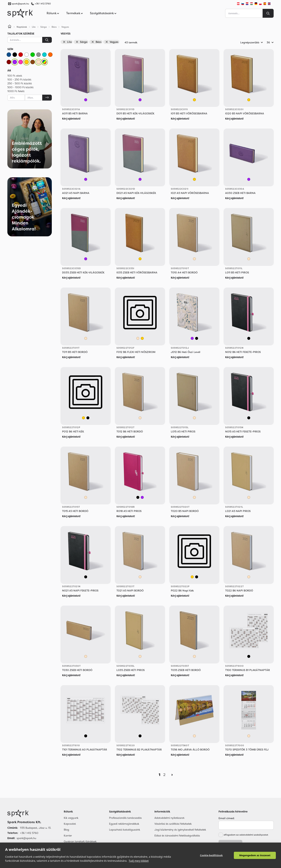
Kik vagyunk (71, 818)
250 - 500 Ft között (20, 83)
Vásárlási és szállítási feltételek (173, 824)
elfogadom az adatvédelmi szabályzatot (246, 835)
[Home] (10, 27)
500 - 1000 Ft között (20, 87)
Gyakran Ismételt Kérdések (80, 841)
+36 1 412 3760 (43, 4)
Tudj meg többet (139, 861)
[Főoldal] (29, 813)
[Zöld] (33, 55)
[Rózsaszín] (21, 62)
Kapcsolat (70, 824)
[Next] (172, 775)
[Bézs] (39, 62)
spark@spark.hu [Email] (26, 838)
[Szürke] (39, 55)
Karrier (68, 836)
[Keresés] (47, 40)
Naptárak (22, 27)
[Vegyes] (44, 62)
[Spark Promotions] (20, 13)
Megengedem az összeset (255, 855)
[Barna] (33, 62)
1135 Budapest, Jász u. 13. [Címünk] (35, 828)
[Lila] (15, 62)
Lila (67, 42)
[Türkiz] (44, 55)
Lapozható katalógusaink (125, 830)
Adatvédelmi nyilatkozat (169, 818)
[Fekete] (15, 55)
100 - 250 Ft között (19, 80)
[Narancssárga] (50, 55)
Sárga (81, 42)
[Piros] (21, 55)
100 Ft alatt (15, 76)
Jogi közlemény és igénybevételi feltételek (180, 830)
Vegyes (112, 42)
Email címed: (227, 818)
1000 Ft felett (16, 91)
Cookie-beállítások (211, 855)
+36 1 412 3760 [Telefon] (29, 833)
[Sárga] (27, 62)
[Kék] (9, 55)
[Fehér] (27, 55)
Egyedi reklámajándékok (124, 824)
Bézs (96, 42)
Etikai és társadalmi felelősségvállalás (177, 836)
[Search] (268, 13)
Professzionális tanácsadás (125, 818)
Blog (66, 830)
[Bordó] (9, 62)
